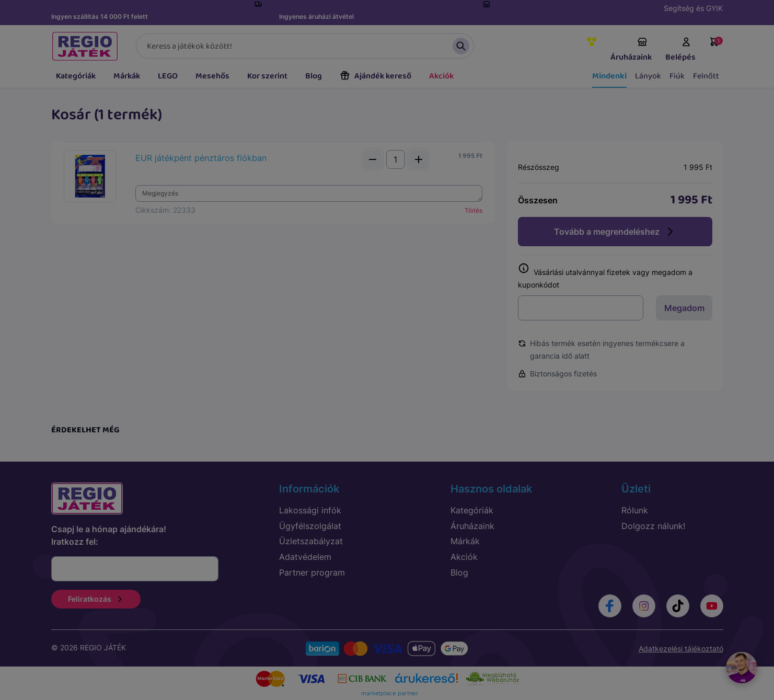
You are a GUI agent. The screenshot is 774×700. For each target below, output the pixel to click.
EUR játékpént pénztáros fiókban (201, 158)
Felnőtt (706, 76)
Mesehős (212, 76)
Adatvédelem (305, 557)
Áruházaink (631, 50)
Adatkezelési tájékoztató (681, 649)
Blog (314, 76)
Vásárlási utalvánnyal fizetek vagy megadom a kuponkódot (605, 276)
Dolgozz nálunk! (653, 526)
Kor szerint (267, 76)
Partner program (312, 572)
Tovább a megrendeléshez (615, 232)
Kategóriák (76, 76)
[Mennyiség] (396, 159)
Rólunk (635, 510)
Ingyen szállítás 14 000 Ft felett (100, 16)
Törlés (473, 210)
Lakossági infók (310, 510)
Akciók (441, 76)
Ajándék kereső (376, 76)
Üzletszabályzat (311, 541)
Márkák (127, 76)
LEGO (168, 76)
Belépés (680, 50)
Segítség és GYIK (693, 8)
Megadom (684, 308)
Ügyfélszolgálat (310, 526)
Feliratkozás (96, 599)
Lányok (648, 76)
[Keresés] (305, 46)
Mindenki (609, 76)
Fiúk (677, 76)
